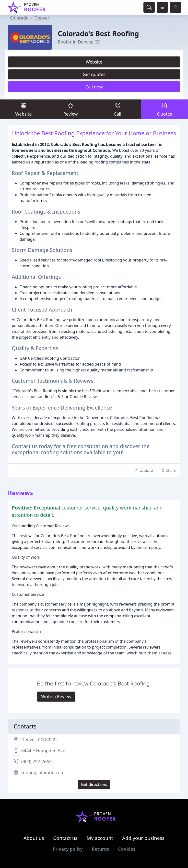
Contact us (65, 838)
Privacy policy (68, 849)
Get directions (94, 784)
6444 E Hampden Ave (43, 750)
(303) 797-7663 (36, 761)
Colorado (19, 18)
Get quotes (94, 74)
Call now (94, 87)
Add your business (143, 838)
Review (70, 109)
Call (117, 109)
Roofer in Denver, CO (79, 42)
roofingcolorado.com (43, 772)
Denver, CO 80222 (40, 739)
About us (34, 838)
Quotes (164, 109)
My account (100, 838)
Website (94, 62)
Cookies (127, 849)
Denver (42, 18)
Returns (100, 849)
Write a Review (56, 696)
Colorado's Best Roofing (98, 33)
